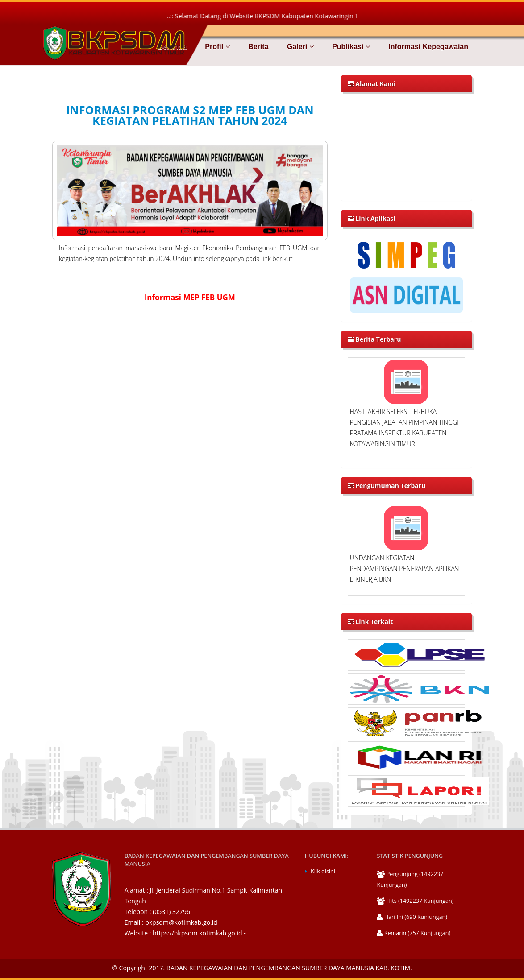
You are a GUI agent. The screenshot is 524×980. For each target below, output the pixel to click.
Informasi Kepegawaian (427, 47)
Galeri (299, 47)
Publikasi (350, 47)
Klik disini (323, 871)
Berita (258, 47)
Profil (216, 47)
